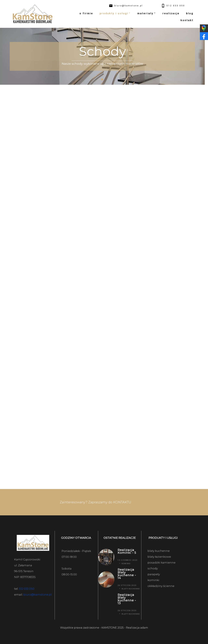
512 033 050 (27, 589)
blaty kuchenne (159, 551)
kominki (153, 580)
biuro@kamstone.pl (38, 595)
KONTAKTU (122, 502)
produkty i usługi (115, 13)
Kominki (126, 564)
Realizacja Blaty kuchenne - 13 (127, 599)
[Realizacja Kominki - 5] (106, 557)
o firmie (86, 13)
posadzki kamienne (162, 563)
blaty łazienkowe (159, 557)
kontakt (187, 20)
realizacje (171, 13)
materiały (147, 13)
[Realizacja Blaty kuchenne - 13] (106, 605)
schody (153, 568)
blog (190, 13)
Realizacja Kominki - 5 (127, 551)
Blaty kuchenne (131, 589)
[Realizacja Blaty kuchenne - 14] (106, 579)
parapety (154, 574)
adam (144, 628)
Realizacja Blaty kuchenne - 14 (127, 574)
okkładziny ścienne (161, 586)
